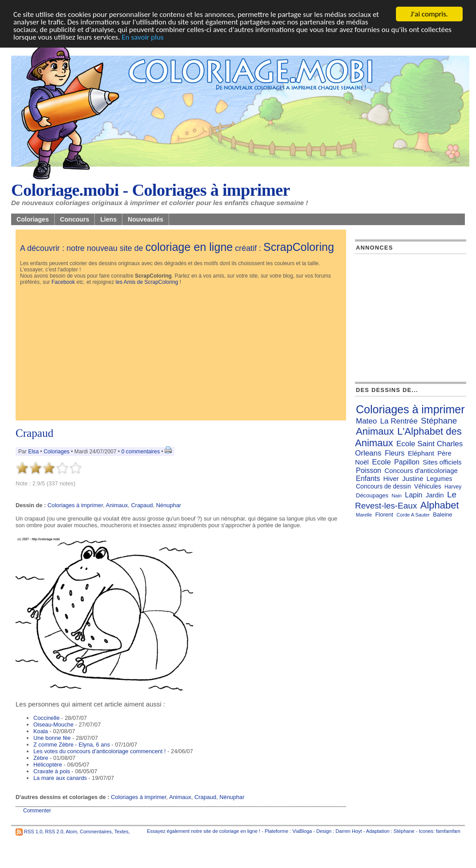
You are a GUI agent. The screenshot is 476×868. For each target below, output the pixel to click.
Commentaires (96, 831)
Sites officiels (442, 462)
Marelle (364, 515)
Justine (413, 478)
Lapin (413, 495)
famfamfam (448, 831)
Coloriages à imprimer (75, 505)
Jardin (435, 495)
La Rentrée (399, 421)
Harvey (453, 487)
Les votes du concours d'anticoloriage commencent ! (100, 751)
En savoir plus (143, 37)
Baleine (442, 515)
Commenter (37, 811)
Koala (41, 731)
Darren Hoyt (349, 831)
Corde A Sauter (413, 515)
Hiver (391, 478)
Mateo (366, 421)
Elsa (33, 452)
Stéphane (439, 421)
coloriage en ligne (189, 247)
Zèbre (41, 758)
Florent (384, 515)
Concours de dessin (383, 486)
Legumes (440, 479)
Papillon (407, 462)
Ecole (381, 462)
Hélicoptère (48, 765)
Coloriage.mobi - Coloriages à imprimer (151, 190)
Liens (108, 219)
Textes (121, 831)
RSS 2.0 (54, 831)
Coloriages (33, 219)
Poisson (369, 470)
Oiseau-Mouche (53, 725)
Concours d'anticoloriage (421, 470)
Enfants (368, 478)
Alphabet (440, 505)
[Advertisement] (181, 354)
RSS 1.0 (33, 831)
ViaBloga (302, 831)
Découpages (372, 495)
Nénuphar (169, 505)
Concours (75, 219)
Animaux (117, 505)
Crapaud (34, 433)
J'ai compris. (429, 14)
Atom (72, 831)
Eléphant (421, 453)
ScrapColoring (299, 247)
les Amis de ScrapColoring (147, 282)
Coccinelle (46, 718)
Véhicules (428, 486)
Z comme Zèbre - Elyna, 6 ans (72, 745)
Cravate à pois (52, 771)
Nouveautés (145, 219)
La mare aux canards (60, 778)
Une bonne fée (52, 738)
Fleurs (395, 453)
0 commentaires (141, 452)
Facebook (63, 282)
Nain (397, 496)
